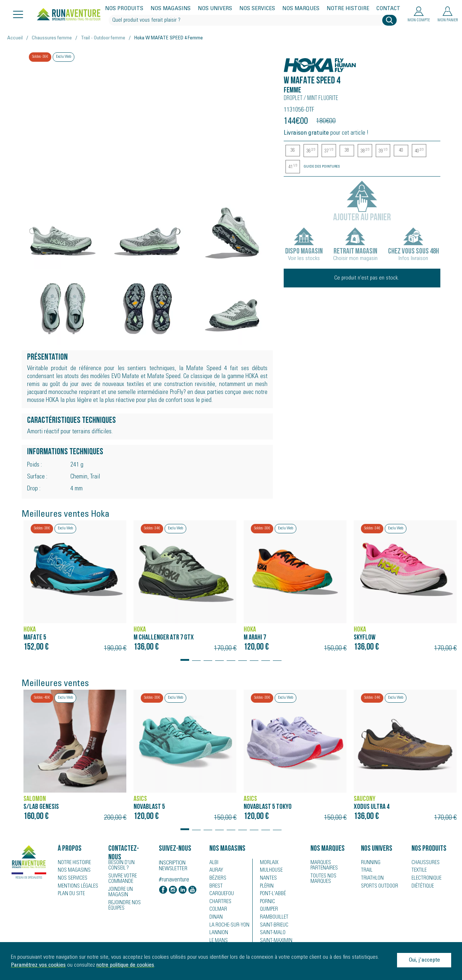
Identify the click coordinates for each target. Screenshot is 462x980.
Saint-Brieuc (273, 926)
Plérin (266, 886)
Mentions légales (76, 886)
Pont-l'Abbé (271, 894)
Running (370, 863)
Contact (388, 9)
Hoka (292, 61)
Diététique (422, 886)
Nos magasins (171, 9)
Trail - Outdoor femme (103, 38)
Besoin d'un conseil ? (129, 865)
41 (293, 167)
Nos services (257, 9)
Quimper (269, 910)
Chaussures (424, 863)
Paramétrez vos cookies (38, 965)
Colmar (217, 910)
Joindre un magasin (130, 889)
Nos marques (301, 9)
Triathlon (371, 879)
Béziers (217, 879)
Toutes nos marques (322, 878)
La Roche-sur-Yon (228, 926)
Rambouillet (273, 918)
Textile (418, 871)
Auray (216, 871)
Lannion (218, 934)
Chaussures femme (52, 38)
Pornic (267, 902)
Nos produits (124, 9)
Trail (366, 871)
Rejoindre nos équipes (124, 899)
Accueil (15, 38)
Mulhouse (271, 871)
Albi (213, 863)
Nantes (267, 879)
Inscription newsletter (173, 866)
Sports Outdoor (378, 886)
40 (401, 151)
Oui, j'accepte (424, 960)
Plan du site (70, 894)
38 (347, 151)
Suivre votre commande (122, 878)
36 (293, 151)
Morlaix (269, 863)
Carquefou (221, 894)
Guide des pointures (322, 167)
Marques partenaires (323, 865)
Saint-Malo (271, 934)
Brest (215, 886)
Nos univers (215, 9)
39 (383, 151)
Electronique (425, 879)
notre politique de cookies (125, 965)
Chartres (219, 902)
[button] (185, 656)
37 (329, 151)
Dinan (215, 918)
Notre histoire (348, 9)
